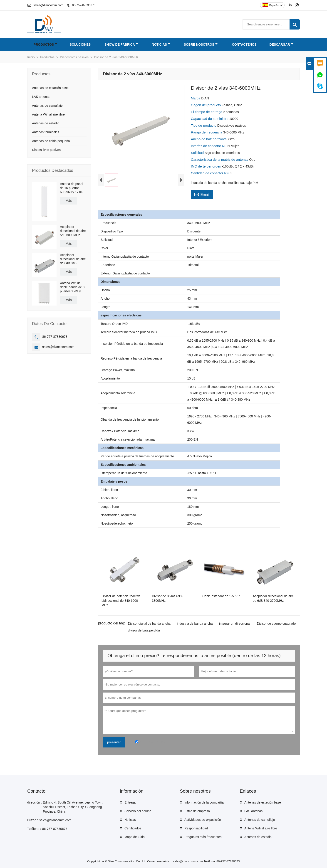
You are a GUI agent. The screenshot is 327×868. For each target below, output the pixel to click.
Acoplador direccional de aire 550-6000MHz (73, 231)
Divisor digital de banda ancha (149, 624)
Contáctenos (244, 44)
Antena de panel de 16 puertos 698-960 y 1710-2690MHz (72, 188)
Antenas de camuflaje (47, 106)
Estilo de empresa (197, 811)
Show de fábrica (121, 44)
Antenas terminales (46, 132)
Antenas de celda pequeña (51, 141)
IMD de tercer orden (206, 166)
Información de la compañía (204, 802)
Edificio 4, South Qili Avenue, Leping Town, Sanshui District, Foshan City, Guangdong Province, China (73, 807)
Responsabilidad (196, 828)
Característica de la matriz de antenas (220, 159)
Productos (45, 44)
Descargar (281, 44)
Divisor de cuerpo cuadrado (276, 624)
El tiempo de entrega (207, 112)
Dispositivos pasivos (74, 57)
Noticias (161, 44)
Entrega (130, 802)
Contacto (36, 791)
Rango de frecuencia (207, 132)
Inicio (31, 57)
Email (202, 194)
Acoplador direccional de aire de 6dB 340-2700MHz (73, 259)
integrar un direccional (235, 624)
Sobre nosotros (201, 44)
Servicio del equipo (138, 811)
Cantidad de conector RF (210, 173)
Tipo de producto (204, 125)
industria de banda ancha (195, 624)
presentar (114, 742)
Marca (196, 98)
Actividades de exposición (203, 820)
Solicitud (198, 153)
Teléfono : (34, 829)
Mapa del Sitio (135, 837)
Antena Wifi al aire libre (48, 114)
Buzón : (33, 820)
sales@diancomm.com (48, 5)
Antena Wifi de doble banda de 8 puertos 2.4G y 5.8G (72, 287)
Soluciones (80, 44)
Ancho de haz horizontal (209, 139)
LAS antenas (41, 97)
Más (69, 201)
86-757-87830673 (84, 5)
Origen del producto (206, 105)
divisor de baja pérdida (144, 630)
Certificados (133, 828)
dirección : (35, 802)
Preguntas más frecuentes (203, 837)
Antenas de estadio (46, 123)
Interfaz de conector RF (209, 146)
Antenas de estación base (50, 88)
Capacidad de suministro (210, 119)
